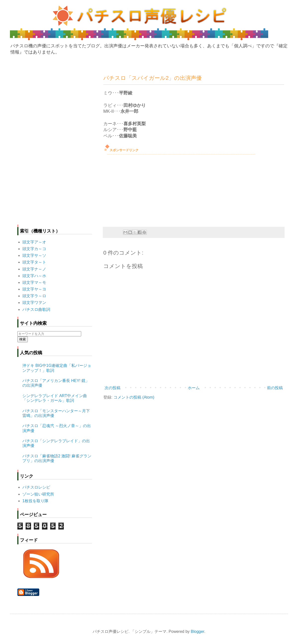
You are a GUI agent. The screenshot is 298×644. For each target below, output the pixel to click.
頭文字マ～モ (34, 282)
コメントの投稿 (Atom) (134, 397)
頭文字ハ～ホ (34, 276)
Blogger (197, 631)
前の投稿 (275, 388)
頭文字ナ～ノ (34, 269)
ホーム (194, 388)
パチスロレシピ (36, 487)
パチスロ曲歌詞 (36, 309)
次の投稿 (112, 388)
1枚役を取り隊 (35, 501)
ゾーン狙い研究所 (38, 494)
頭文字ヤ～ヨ (34, 289)
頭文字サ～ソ (34, 255)
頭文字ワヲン (34, 303)
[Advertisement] (141, 189)
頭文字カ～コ (34, 249)
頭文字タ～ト (34, 262)
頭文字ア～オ (34, 242)
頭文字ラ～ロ (34, 296)
